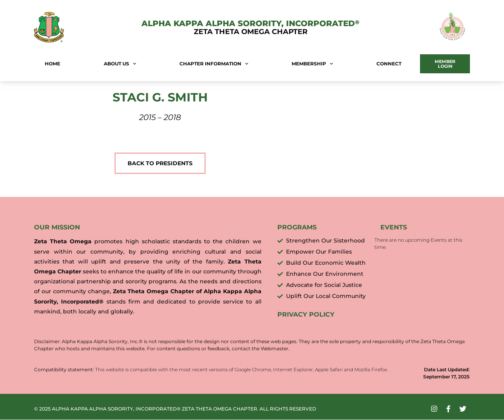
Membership (312, 64)
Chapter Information (214, 64)
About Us (120, 64)
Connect (389, 64)
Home (52, 64)
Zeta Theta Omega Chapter (251, 32)
